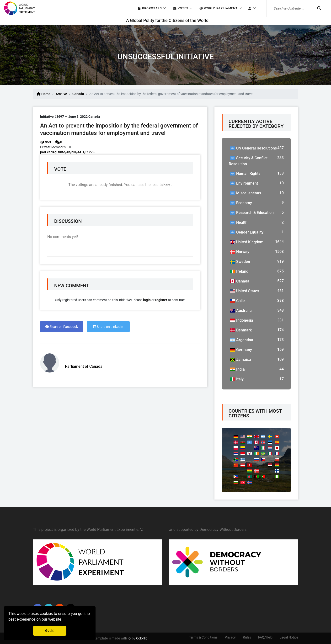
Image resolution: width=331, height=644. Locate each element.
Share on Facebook (62, 327)
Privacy (230, 637)
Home (44, 94)
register (161, 300)
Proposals (150, 8)
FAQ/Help (265, 637)
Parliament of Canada (84, 366)
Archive (61, 94)
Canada (78, 94)
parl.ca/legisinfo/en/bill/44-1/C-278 (67, 152)
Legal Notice (289, 637)
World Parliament (218, 8)
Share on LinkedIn (108, 327)
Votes (180, 8)
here (167, 185)
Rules (247, 637)
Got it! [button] (50, 631)
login (147, 300)
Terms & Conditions (203, 637)
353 (45, 142)
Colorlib (142, 638)
